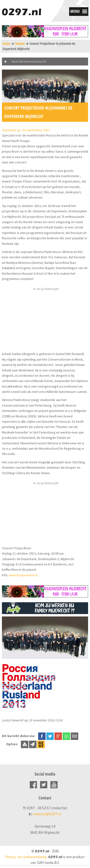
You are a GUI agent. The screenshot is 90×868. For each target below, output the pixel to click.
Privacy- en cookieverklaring (26, 857)
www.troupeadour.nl (23, 575)
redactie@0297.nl (47, 814)
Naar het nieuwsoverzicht (29, 61)
